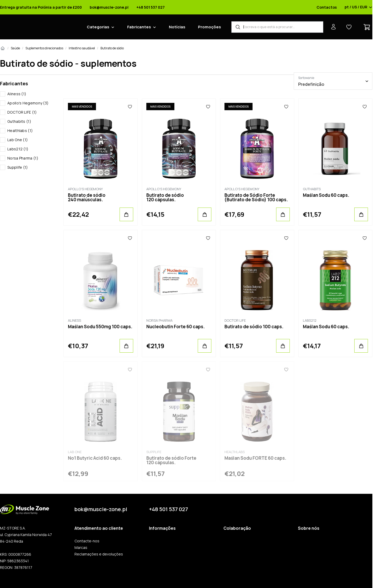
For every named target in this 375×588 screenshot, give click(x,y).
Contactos (327, 7)
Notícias (177, 27)
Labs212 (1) (18, 149)
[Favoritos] (130, 107)
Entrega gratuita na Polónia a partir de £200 (41, 7)
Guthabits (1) (19, 121)
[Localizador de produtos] (277, 27)
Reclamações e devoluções (99, 554)
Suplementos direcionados (44, 48)
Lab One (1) (18, 140)
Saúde (15, 48)
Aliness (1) (17, 94)
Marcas (81, 548)
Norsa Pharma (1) (23, 158)
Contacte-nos (87, 541)
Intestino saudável (82, 48)
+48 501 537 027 (151, 7)
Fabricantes (139, 27)
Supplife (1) (18, 167)
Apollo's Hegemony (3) (28, 103)
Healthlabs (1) (20, 131)
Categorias (98, 27)
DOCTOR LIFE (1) (22, 112)
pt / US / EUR (358, 7)
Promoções (210, 27)
